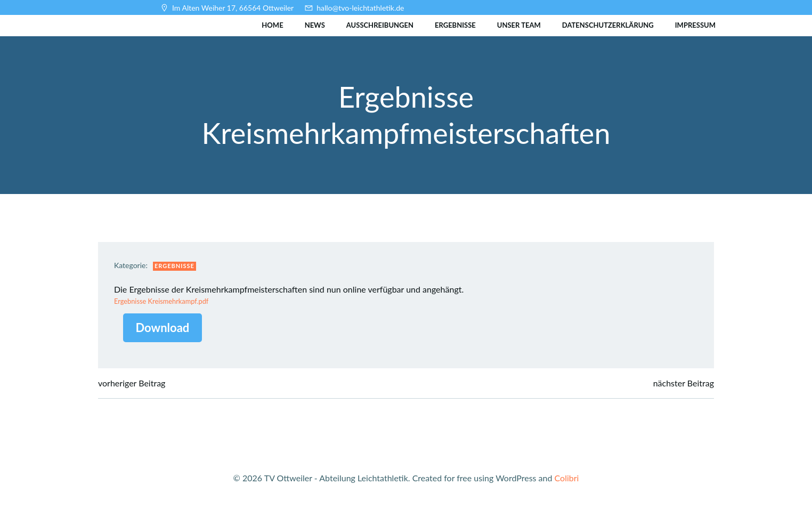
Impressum (695, 25)
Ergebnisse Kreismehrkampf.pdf (161, 301)
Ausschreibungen (380, 25)
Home (272, 25)
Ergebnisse (455, 25)
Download (163, 328)
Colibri (567, 478)
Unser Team (519, 25)
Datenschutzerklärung (608, 25)
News (315, 25)
